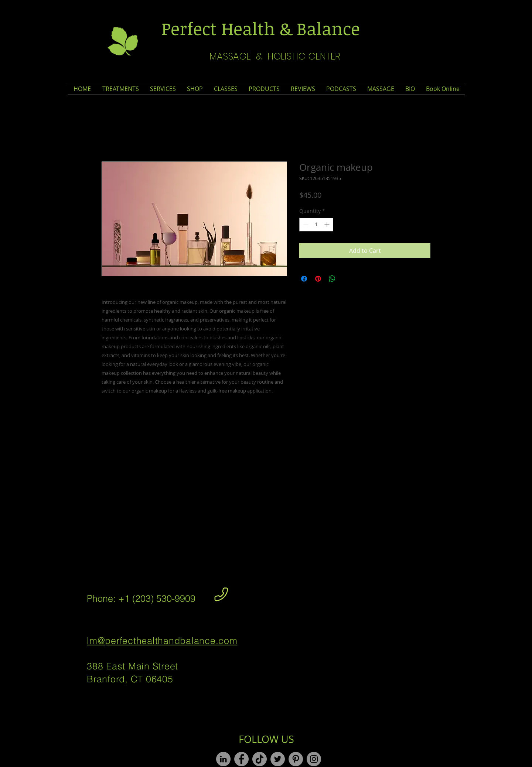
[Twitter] (278, 759)
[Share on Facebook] (304, 279)
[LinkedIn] (223, 759)
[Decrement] (305, 225)
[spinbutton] (316, 225)
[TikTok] (260, 759)
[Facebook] (241, 759)
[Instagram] (314, 759)
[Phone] (221, 594)
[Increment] (328, 225)
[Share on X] (346, 279)
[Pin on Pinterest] (318, 279)
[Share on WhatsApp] (332, 279)
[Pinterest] (296, 759)
